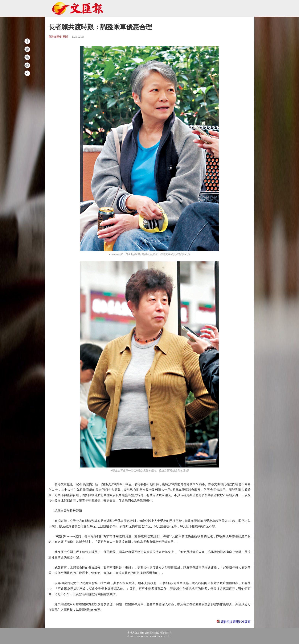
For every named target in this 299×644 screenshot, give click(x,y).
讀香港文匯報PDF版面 (236, 622)
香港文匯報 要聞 (58, 37)
